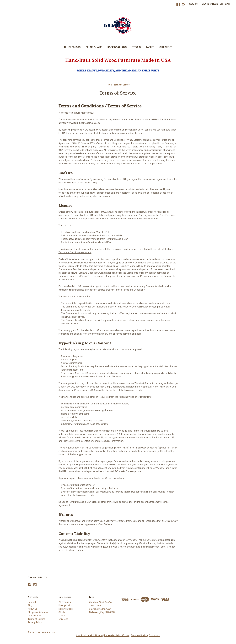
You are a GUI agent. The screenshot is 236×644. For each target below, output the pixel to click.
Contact (32, 602)
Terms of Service (37, 619)
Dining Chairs (94, 47)
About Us (32, 609)
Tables (150, 47)
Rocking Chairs (117, 47)
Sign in (205, 4)
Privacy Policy (35, 622)
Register (217, 4)
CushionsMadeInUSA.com (89, 635)
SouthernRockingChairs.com (145, 635)
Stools (136, 47)
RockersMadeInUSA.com (117, 635)
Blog (30, 605)
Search (194, 4)
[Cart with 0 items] (228, 4)
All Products (72, 47)
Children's (166, 47)
